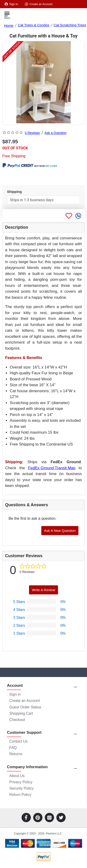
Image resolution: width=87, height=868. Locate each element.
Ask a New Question (60, 531)
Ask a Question (56, 133)
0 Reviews (32, 133)
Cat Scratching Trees (70, 25)
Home (9, 25)
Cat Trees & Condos (34, 25)
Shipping (14, 192)
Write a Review (43, 590)
